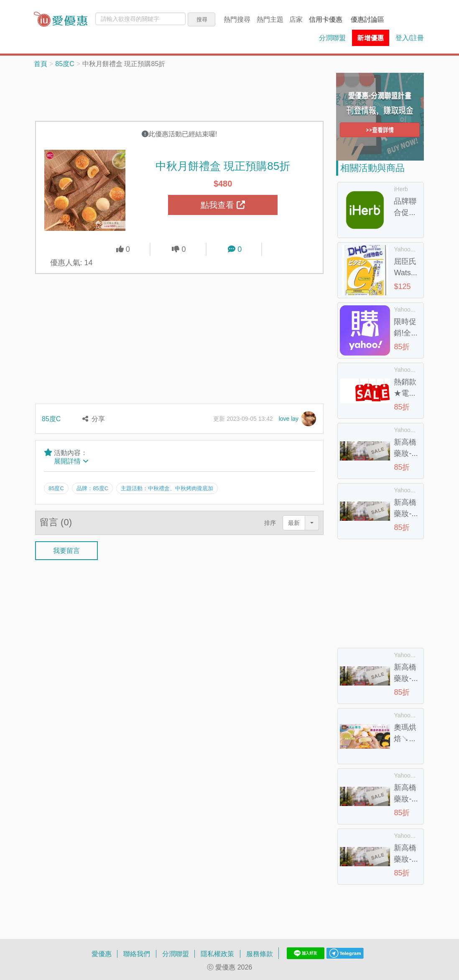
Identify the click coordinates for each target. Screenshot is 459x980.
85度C (65, 64)
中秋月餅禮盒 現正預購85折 (223, 166)
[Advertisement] (187, 94)
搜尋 (202, 19)
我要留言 (66, 549)
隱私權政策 (217, 954)
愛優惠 (102, 954)
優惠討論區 (367, 19)
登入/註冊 (410, 38)
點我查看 (223, 205)
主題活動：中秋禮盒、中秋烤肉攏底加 (169, 488)
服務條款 (260, 954)
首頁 (41, 64)
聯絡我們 (137, 954)
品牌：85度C (93, 488)
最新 (294, 521)
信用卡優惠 (326, 19)
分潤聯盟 (332, 38)
